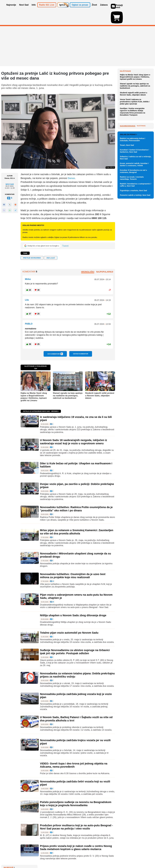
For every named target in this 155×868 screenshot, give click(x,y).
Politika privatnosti (67, 859)
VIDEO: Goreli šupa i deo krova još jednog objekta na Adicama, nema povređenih (74, 751)
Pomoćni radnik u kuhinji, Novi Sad (135, 312)
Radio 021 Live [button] (47, 8)
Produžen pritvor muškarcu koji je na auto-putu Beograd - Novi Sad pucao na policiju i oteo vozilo (76, 813)
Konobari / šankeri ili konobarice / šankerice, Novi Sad (134, 268)
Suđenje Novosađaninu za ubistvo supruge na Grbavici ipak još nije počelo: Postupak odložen (75, 638)
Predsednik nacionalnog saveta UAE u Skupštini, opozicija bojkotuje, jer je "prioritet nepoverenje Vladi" (136, 86)
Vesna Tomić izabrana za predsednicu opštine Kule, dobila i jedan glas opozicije (135, 161)
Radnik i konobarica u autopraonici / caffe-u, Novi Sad (136, 302)
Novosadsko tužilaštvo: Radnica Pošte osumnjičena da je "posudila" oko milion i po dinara (76, 495)
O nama (6, 859)
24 (52, 588)
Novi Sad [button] (24, 8)
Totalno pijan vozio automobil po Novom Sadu (69, 619)
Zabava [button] (104, 8)
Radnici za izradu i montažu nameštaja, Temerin (132, 295)
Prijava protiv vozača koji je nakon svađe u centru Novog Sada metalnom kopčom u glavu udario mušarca (76, 833)
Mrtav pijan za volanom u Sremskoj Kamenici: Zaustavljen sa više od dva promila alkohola (77, 518)
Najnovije (125, 57)
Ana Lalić (51, 244)
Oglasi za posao (128, 251)
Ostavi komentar (81, 340)
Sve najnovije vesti (141, 123)
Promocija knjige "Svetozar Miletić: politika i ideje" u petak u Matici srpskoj (136, 67)
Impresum (37, 859)
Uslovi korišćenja (50, 859)
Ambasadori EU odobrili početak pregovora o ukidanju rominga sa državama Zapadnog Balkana (137, 76)
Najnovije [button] (11, 8)
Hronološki (88, 258)
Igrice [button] (62, 8)
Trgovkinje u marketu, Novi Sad (133, 307)
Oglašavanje (17, 859)
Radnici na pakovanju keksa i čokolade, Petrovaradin (132, 256)
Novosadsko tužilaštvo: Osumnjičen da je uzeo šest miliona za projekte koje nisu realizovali (73, 562)
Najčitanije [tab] (141, 185)
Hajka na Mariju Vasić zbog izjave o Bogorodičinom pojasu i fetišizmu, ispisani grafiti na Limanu (34, 383)
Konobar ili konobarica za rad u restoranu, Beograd (133, 288)
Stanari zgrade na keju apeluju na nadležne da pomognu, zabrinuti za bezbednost (68, 381)
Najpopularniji (105, 258)
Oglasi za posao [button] (80, 8)
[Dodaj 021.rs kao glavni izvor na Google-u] (42, 232)
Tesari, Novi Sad (127, 262)
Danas (71, 164)
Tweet (65, 232)
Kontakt (28, 859)
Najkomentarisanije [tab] (128, 185)
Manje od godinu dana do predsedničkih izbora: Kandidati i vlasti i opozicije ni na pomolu (137, 96)
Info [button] (34, 8)
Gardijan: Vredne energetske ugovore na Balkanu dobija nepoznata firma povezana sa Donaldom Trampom (132, 171)
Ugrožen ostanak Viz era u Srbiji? (137, 61)
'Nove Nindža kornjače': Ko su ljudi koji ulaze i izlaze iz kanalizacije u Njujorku (135, 105)
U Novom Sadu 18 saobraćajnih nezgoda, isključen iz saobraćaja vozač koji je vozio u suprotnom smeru (74, 428)
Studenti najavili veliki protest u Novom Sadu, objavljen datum (100, 381)
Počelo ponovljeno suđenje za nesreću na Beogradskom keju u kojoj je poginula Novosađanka (76, 790)
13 (52, 567)
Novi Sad (10, 170)
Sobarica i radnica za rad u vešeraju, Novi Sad (136, 275)
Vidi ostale (146, 244)
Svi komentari (55, 340)
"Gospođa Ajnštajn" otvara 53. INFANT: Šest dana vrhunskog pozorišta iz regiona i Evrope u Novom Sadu (136, 116)
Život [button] (94, 8)
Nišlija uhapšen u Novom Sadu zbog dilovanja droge (73, 601)
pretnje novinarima (32, 244)
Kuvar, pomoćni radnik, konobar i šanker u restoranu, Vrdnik (134, 281)
